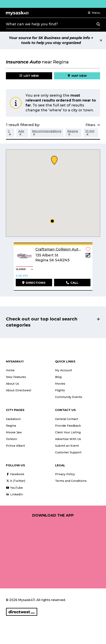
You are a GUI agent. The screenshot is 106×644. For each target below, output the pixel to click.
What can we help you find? (32, 24)
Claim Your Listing (68, 432)
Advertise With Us (68, 439)
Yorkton (12, 439)
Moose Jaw (14, 432)
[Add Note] (88, 256)
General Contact (67, 419)
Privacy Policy (65, 474)
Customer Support (68, 452)
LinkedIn (14, 494)
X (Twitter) (16, 481)
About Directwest (19, 390)
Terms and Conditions (71, 481)
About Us (12, 384)
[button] (94, 13)
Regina (11, 426)
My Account (64, 370)
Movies (60, 384)
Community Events (69, 397)
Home (10, 370)
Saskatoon (13, 419)
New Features (16, 377)
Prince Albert (15, 446)
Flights (60, 390)
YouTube (14, 488)
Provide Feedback (68, 426)
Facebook (15, 474)
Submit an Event (67, 446)
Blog (58, 377)
